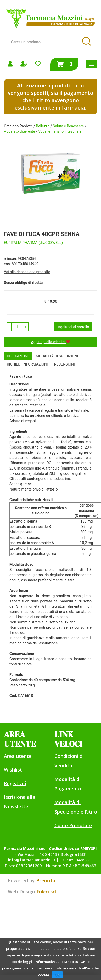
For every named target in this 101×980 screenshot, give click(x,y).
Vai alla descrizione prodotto (27, 272)
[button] (9, 327)
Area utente (18, 756)
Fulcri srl (46, 892)
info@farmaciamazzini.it (32, 860)
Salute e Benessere (68, 126)
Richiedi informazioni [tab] (27, 364)
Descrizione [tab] (18, 356)
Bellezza (43, 126)
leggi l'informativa (39, 962)
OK (57, 975)
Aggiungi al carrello (73, 327)
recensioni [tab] (64, 364)
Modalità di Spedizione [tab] (58, 356)
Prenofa (46, 880)
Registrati (15, 783)
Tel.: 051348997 (75, 860)
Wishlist (13, 770)
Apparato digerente (19, 131)
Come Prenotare (73, 825)
